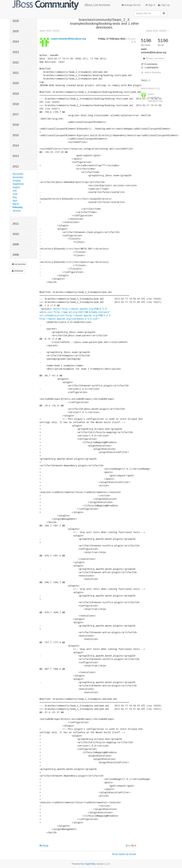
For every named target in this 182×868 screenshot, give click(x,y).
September (18, 184)
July (15, 191)
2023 (16, 52)
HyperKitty (90, 864)
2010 (16, 234)
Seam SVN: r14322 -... (51, 31)
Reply (44, 846)
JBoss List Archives (61, 5)
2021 (16, 73)
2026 (16, 21)
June (15, 194)
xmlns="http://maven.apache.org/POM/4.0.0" (80, 309)
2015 (16, 135)
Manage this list (131, 5)
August (16, 187)
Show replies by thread (124, 854)
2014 (16, 146)
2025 (16, 31)
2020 (16, 83)
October (17, 181)
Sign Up (164, 5)
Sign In (150, 5)
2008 (16, 255)
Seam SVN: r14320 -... (158, 31)
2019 (16, 94)
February (18, 207)
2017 (16, 114)
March (16, 204)
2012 (16, 166)
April (15, 201)
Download (17, 271)
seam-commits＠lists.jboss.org (69, 39)
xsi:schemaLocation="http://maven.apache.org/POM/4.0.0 (75, 315)
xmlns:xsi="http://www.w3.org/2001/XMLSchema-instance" (75, 312)
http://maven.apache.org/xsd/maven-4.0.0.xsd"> (70, 319)
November (18, 177)
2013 (16, 156)
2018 (16, 104)
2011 (16, 224)
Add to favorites (151, 72)
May (15, 197)
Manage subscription (154, 58)
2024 (16, 42)
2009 (16, 244)
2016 (16, 125)
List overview (19, 264)
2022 (16, 63)
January (17, 211)
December (18, 174)
